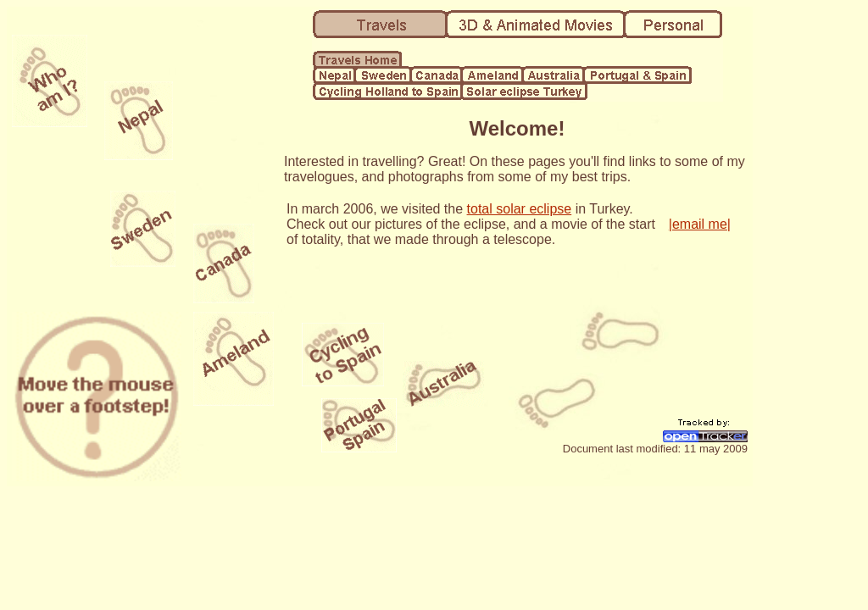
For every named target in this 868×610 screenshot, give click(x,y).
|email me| (700, 224)
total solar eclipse (520, 209)
